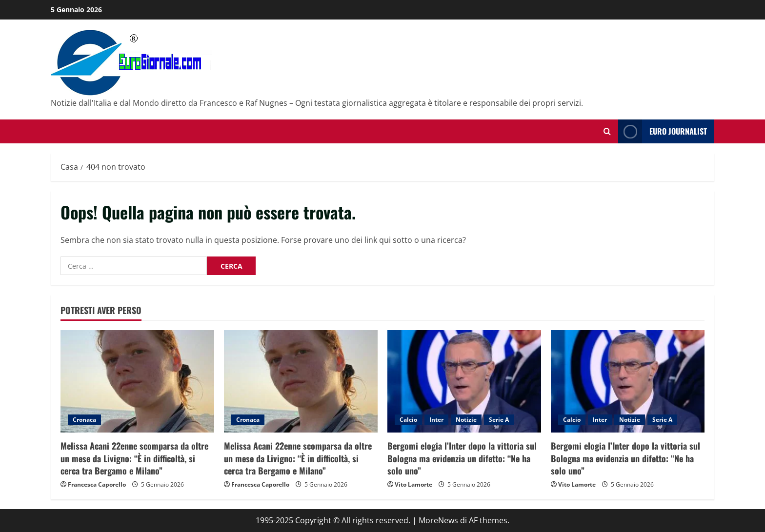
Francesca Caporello (97, 484)
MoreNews (438, 520)
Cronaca (84, 420)
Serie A (499, 420)
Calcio (408, 420)
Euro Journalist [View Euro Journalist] (663, 131)
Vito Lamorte (413, 484)
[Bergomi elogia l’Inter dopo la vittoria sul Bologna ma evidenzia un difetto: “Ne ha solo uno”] (464, 381)
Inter (436, 420)
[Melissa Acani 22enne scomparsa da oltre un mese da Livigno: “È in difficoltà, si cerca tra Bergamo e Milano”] (137, 381)
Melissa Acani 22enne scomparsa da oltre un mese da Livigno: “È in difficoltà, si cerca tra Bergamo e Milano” (134, 458)
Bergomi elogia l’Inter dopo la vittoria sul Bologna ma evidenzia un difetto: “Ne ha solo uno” (462, 458)
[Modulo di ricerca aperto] (607, 131)
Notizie (466, 420)
